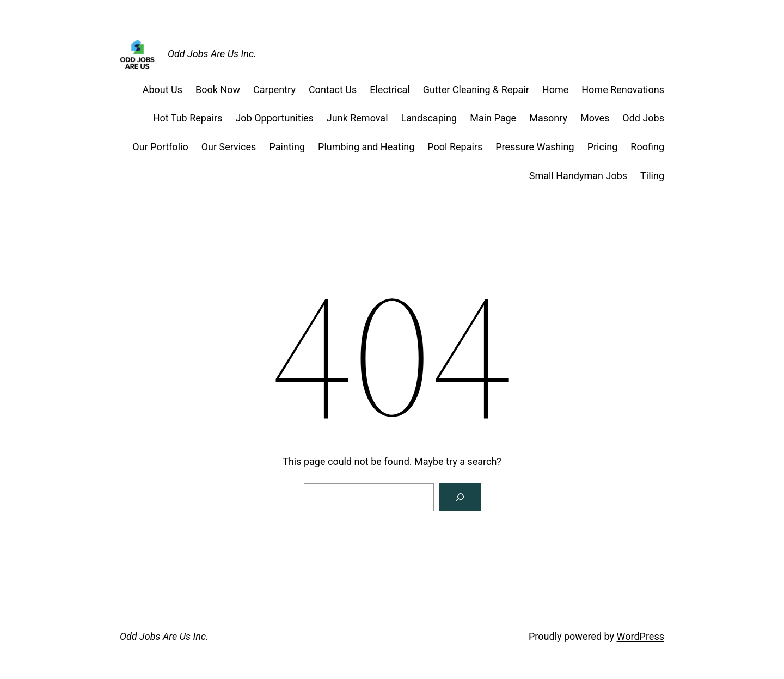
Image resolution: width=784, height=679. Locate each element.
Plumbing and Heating (366, 147)
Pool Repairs (455, 147)
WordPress (641, 636)
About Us (163, 90)
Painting (287, 147)
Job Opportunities (274, 118)
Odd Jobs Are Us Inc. (212, 54)
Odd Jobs (643, 118)
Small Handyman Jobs (578, 176)
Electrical (390, 90)
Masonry (548, 118)
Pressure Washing (535, 147)
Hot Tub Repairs (188, 118)
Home (555, 90)
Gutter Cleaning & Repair (476, 90)
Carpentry (274, 90)
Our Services (229, 147)
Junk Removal (357, 118)
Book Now (218, 90)
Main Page (493, 118)
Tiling (652, 176)
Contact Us (333, 90)
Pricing (603, 147)
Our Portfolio (160, 147)
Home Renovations (623, 90)
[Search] (460, 497)
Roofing (647, 147)
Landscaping (429, 118)
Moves (595, 118)
